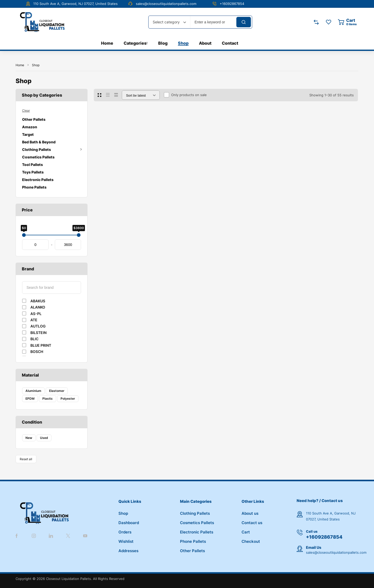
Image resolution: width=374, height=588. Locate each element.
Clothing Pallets (52, 149)
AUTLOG (38, 326)
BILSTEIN (38, 333)
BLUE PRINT (41, 345)
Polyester (68, 399)
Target (28, 134)
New (29, 438)
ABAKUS (38, 301)
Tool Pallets (32, 165)
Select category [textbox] (166, 22)
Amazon (30, 127)
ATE (34, 320)
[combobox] (169, 22)
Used (44, 438)
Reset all (26, 459)
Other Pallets (34, 119)
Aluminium (33, 391)
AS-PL (36, 314)
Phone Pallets (34, 187)
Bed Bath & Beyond (39, 142)
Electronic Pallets (38, 180)
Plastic (48, 399)
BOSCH (37, 352)
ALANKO (38, 307)
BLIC (34, 339)
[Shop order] (141, 95)
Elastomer (57, 391)
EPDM (30, 399)
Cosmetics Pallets (38, 157)
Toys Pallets (33, 172)
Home (20, 65)
